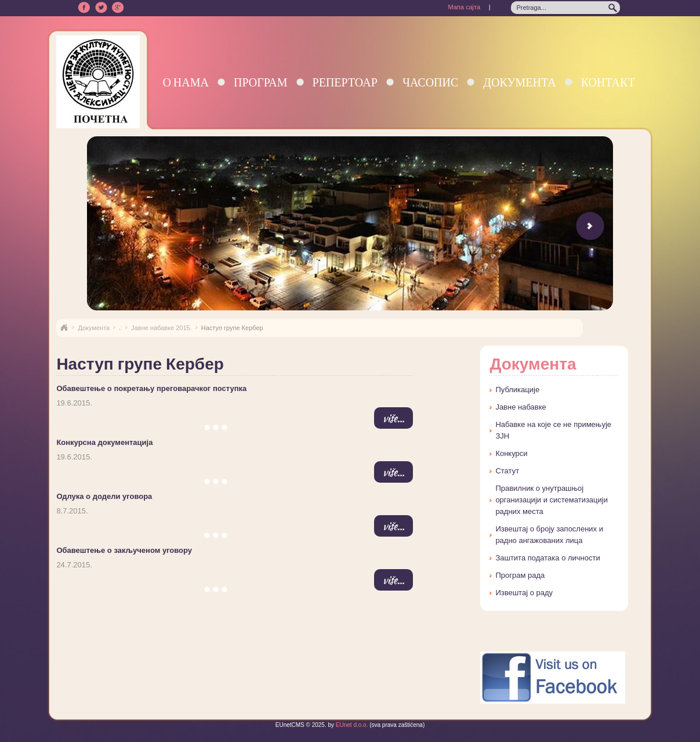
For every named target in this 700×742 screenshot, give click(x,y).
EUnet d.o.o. (351, 725)
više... (393, 418)
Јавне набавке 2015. (162, 328)
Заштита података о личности (547, 558)
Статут (507, 471)
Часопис (430, 82)
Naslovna (64, 328)
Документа (519, 82)
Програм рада (520, 575)
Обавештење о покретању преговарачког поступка (151, 388)
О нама (186, 82)
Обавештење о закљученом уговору (124, 550)
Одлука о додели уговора (104, 496)
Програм (261, 82)
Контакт (608, 82)
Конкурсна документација (104, 442)
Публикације (517, 390)
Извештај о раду (524, 593)
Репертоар (345, 82)
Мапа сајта (464, 7)
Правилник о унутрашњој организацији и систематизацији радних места (552, 500)
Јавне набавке (521, 407)
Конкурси (511, 453)
